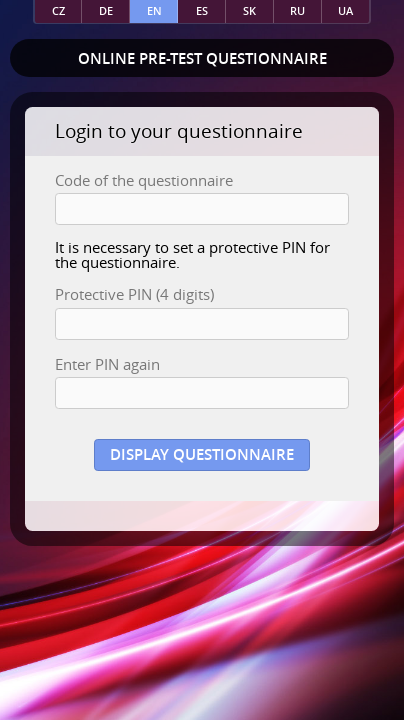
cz (58, 10)
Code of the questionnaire (144, 180)
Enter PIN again (107, 364)
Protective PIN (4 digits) (134, 294)
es (202, 10)
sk (249, 10)
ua (345, 10)
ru (297, 10)
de (106, 10)
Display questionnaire (202, 454)
